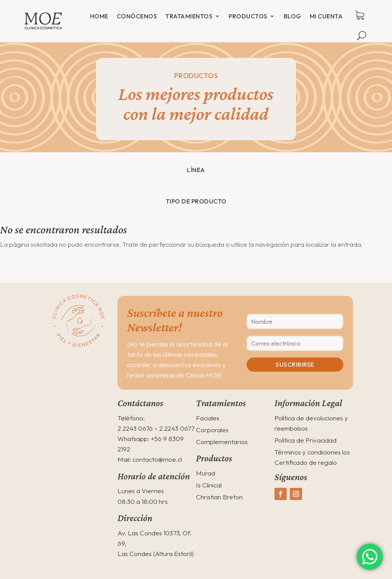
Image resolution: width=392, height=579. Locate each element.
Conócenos (137, 16)
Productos (248, 16)
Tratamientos (189, 16)
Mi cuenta (326, 16)
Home (99, 16)
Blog (292, 16)
